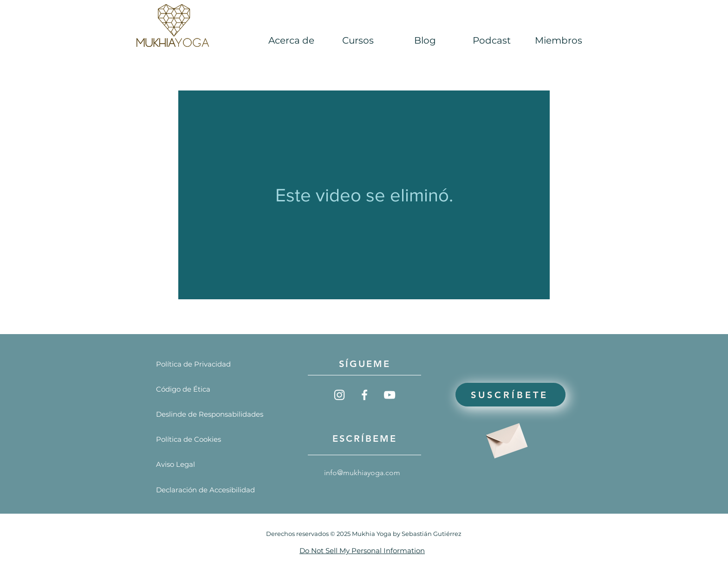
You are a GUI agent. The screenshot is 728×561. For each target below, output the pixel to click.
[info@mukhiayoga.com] (365, 473)
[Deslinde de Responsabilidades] (210, 414)
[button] (492, 41)
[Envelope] (506, 437)
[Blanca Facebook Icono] (364, 395)
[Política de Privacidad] (193, 364)
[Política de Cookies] (188, 439)
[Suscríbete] (510, 395)
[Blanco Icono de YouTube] (390, 395)
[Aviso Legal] (183, 464)
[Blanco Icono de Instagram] (339, 395)
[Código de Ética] (183, 389)
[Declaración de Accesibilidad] (205, 490)
